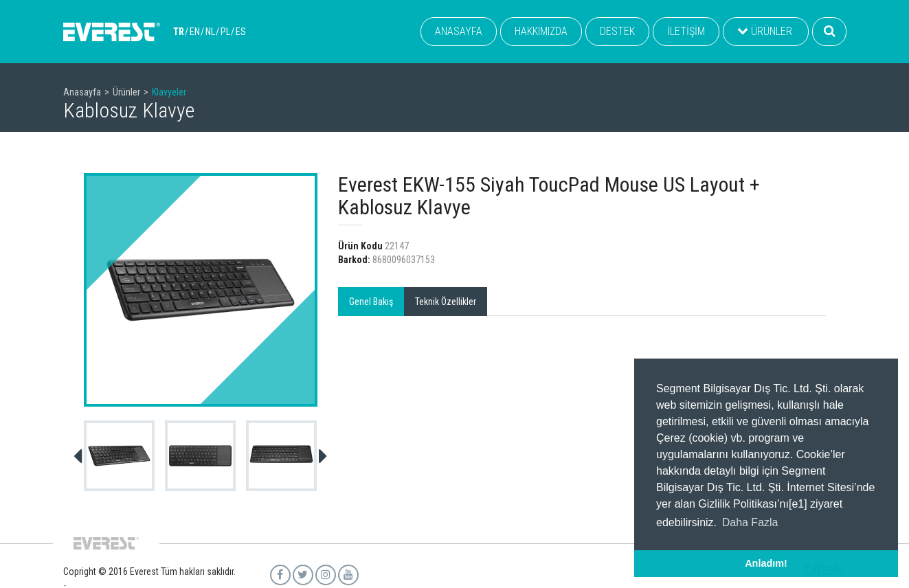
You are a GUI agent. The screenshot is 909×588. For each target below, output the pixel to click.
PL (225, 32)
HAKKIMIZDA (541, 31)
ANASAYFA (459, 31)
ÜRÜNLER (765, 31)
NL (210, 32)
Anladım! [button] (766, 563)
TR (179, 32)
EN (195, 32)
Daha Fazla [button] (750, 522)
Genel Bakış (371, 302)
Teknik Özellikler (446, 302)
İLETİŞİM (686, 31)
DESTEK (617, 31)
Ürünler (126, 92)
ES (241, 32)
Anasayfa (82, 92)
